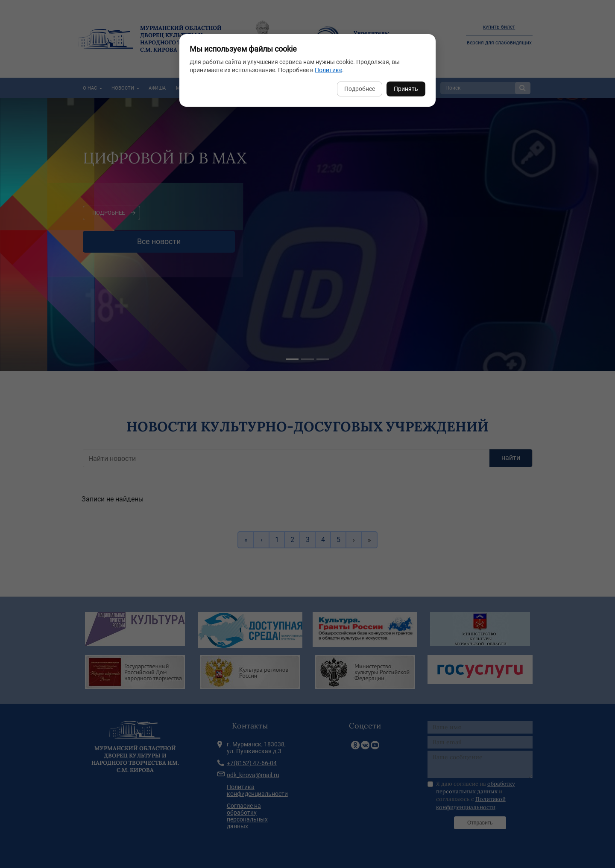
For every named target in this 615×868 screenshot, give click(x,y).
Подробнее (360, 89)
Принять (406, 89)
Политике (328, 70)
